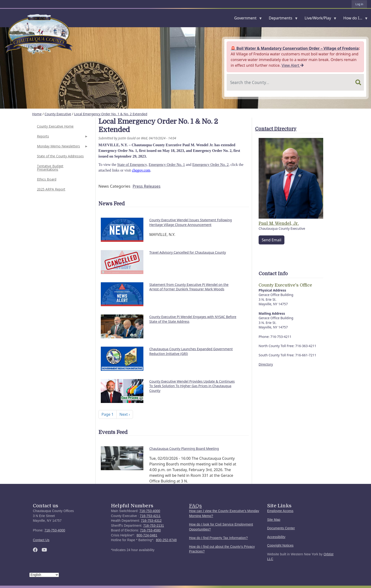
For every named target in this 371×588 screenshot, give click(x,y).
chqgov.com (141, 170)
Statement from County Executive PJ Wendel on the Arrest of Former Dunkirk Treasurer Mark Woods (189, 287)
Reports (62, 138)
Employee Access (280, 511)
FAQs (195, 506)
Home (37, 114)
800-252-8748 (166, 540)
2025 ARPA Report (51, 189)
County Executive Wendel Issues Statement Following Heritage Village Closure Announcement (191, 222)
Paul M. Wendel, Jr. (279, 223)
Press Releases (146, 186)
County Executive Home (55, 126)
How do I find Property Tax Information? (218, 538)
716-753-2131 (154, 526)
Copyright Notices (280, 546)
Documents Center (281, 528)
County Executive (58, 114)
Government (246, 19)
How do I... (354, 19)
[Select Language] (44, 575)
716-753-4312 (151, 521)
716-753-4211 (150, 516)
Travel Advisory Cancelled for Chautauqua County (188, 252)
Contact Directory (276, 129)
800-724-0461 (147, 535)
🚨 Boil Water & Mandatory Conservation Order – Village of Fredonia (295, 48)
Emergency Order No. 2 (210, 165)
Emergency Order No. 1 (167, 165)
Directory (266, 364)
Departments (281, 19)
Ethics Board (47, 179)
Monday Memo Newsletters (62, 148)
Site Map (274, 520)
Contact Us (41, 540)
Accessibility (276, 537)
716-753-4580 (150, 530)
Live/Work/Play (319, 19)
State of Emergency (132, 165)
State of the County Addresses (60, 156)
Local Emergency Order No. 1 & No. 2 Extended (111, 114)
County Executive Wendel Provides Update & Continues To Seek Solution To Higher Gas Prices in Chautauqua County (192, 386)
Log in (359, 4)
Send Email (272, 240)
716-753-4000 (55, 530)
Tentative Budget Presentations (50, 168)
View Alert (293, 65)
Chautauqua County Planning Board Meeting (184, 449)
